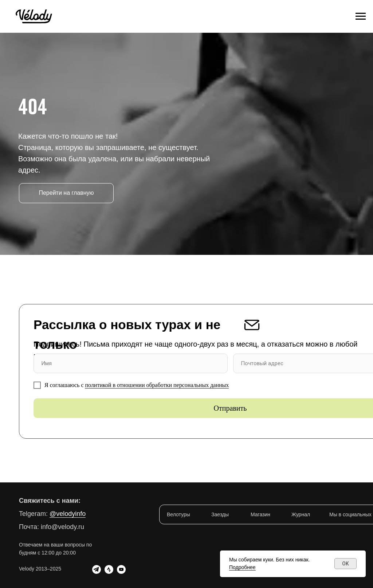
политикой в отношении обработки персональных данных (157, 385)
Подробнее (242, 567)
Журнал (301, 514)
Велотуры (178, 514)
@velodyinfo (68, 514)
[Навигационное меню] (361, 16)
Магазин (260, 514)
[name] (131, 363)
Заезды (220, 514)
